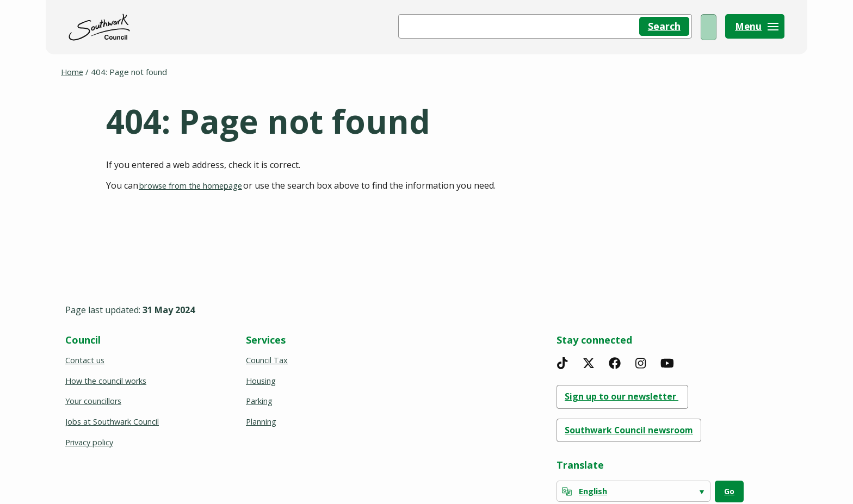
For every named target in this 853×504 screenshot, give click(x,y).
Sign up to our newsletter (630, 394)
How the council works (107, 378)
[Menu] (755, 27)
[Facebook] (615, 359)
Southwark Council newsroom (638, 429)
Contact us (85, 357)
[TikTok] (563, 359)
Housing (261, 378)
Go (729, 492)
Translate (580, 465)
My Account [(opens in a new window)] (677, 27)
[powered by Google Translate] (567, 492)
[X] (589, 359)
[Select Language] (633, 492)
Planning (261, 420)
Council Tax (267, 357)
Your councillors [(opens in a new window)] (95, 399)
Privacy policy (91, 440)
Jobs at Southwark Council (113, 420)
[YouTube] (667, 359)
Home (73, 72)
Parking (260, 399)
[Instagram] (641, 359)
